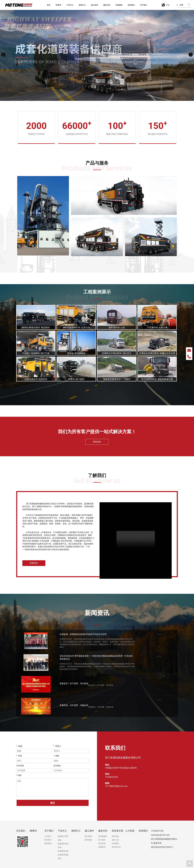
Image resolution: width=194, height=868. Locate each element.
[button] (3, 55)
